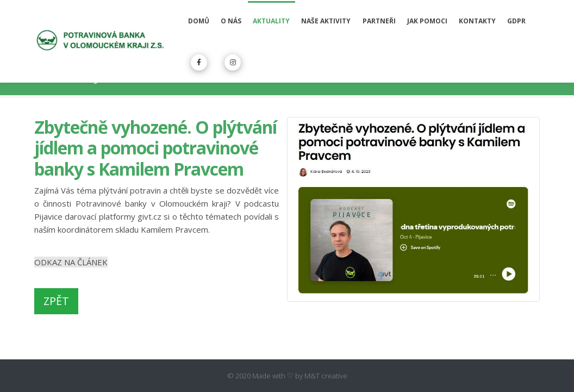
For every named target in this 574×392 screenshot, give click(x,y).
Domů (199, 21)
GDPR (516, 21)
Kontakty (477, 21)
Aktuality (271, 21)
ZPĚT (56, 301)
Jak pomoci (427, 21)
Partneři (379, 21)
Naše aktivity (326, 21)
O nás (231, 21)
